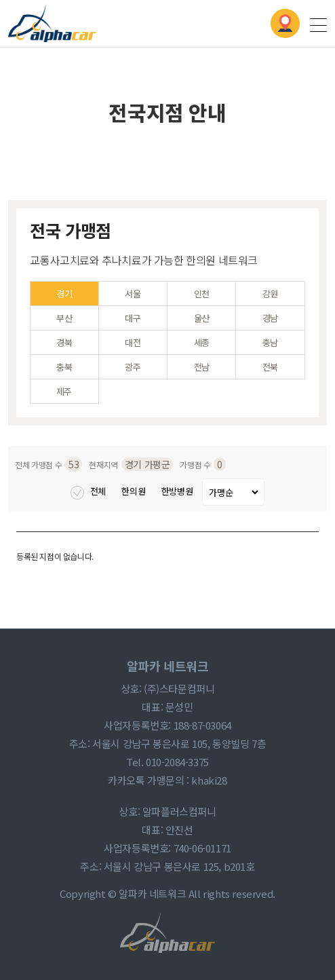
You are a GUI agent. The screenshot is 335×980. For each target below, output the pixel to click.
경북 (64, 342)
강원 (270, 294)
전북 (270, 367)
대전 (133, 342)
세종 (202, 342)
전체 (89, 491)
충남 (270, 342)
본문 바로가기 (0, 0)
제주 (64, 391)
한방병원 (178, 491)
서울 (133, 294)
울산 (202, 318)
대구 (133, 318)
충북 (64, 367)
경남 (270, 318)
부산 (64, 318)
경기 (64, 294)
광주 (133, 367)
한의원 (134, 491)
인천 (202, 294)
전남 (202, 367)
